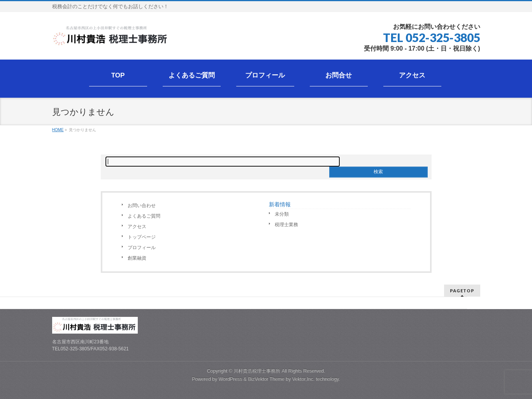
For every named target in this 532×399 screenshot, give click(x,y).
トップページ (142, 237)
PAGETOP (462, 291)
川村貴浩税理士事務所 (257, 371)
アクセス (137, 227)
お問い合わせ (142, 206)
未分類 (282, 214)
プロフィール (142, 248)
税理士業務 (286, 225)
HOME (58, 130)
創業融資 (137, 258)
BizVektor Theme (266, 379)
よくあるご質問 (144, 216)
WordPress (231, 379)
